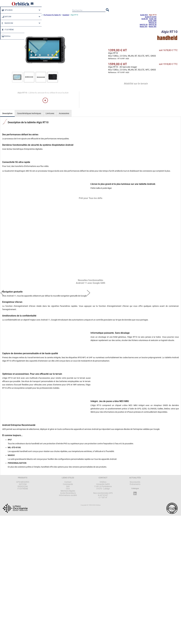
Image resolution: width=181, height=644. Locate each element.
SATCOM (6, 17)
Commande (68, 484)
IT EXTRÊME (7, 30)
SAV (68, 486)
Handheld (66, 15)
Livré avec (50, 113)
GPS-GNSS (6, 10)
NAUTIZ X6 (153, 25)
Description (7, 113)
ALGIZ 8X (145, 19)
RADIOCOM (7, 23)
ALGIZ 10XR (152, 21)
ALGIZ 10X (153, 19)
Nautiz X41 (144, 27)
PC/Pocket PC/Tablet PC (52, 15)
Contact (68, 482)
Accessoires (64, 113)
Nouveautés (135, 482)
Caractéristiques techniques (29, 113)
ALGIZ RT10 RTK (151, 17)
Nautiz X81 (153, 27)
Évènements (135, 484)
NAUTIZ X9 (144, 25)
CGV (68, 489)
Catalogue (135, 488)
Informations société (68, 495)
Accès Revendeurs (68, 493)
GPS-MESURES (23, 482)
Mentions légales (68, 491)
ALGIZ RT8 (144, 15)
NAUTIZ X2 (153, 23)
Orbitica (5, 36)
